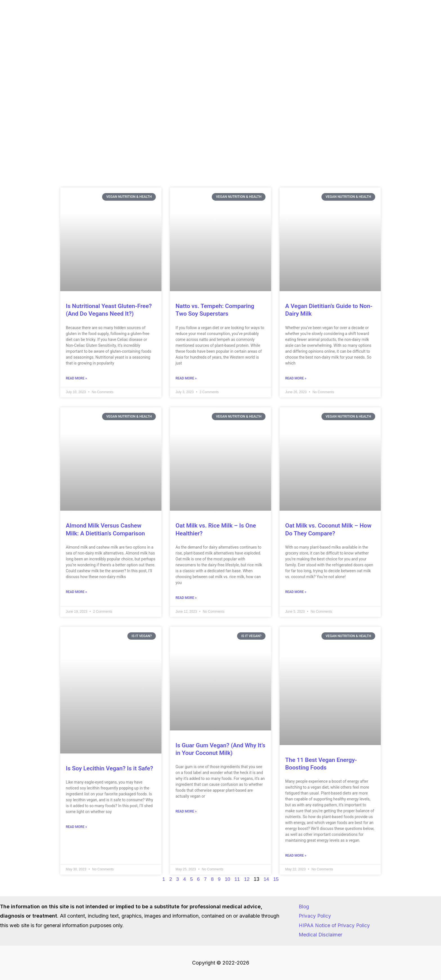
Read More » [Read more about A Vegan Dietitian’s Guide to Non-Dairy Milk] (296, 379)
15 (277, 880)
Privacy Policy (315, 916)
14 (267, 880)
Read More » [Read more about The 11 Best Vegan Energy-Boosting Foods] (296, 856)
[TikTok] (433, 23)
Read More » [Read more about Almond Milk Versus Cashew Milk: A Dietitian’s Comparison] (76, 592)
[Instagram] (409, 23)
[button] (271, 23)
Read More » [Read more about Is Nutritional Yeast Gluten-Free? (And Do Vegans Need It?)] (76, 379)
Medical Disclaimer (321, 935)
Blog (304, 907)
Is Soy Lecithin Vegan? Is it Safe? (109, 769)
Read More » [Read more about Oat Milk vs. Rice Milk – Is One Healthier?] (186, 598)
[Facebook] (421, 23)
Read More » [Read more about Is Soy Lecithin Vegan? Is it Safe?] (76, 828)
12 (247, 880)
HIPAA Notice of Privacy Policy (336, 925)
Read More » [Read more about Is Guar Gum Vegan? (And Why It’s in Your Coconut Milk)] (186, 812)
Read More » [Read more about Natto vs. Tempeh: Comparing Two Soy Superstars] (186, 379)
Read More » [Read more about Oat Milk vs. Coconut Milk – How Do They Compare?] (296, 592)
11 (237, 880)
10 (228, 880)
